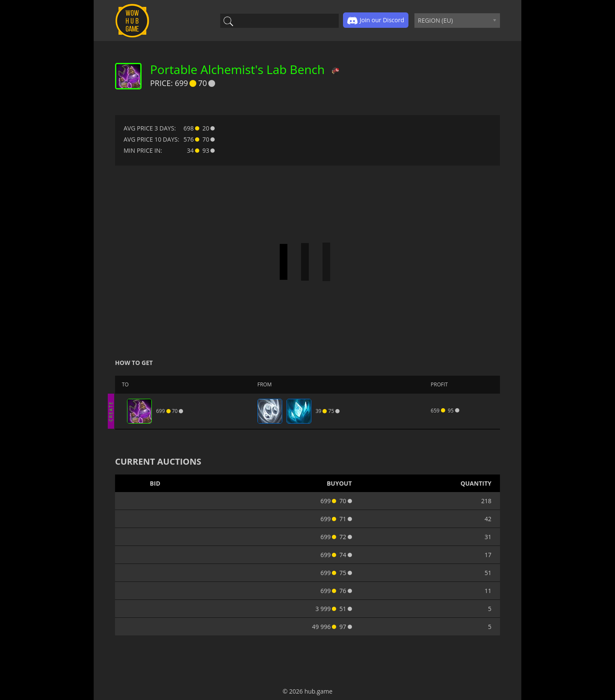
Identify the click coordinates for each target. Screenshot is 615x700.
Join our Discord (376, 21)
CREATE (111, 411)
